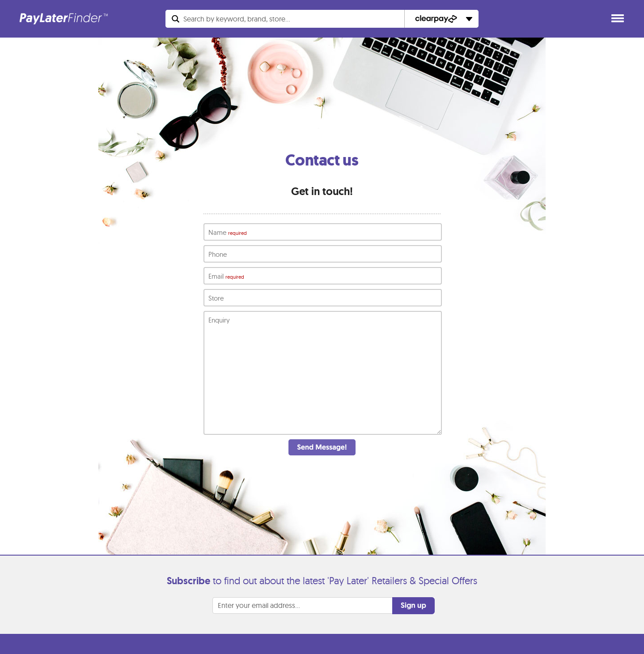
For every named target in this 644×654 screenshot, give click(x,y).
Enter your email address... (259, 625)
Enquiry (219, 320)
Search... (237, 19)
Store (216, 298)
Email (226, 277)
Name (228, 233)
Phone (218, 254)
